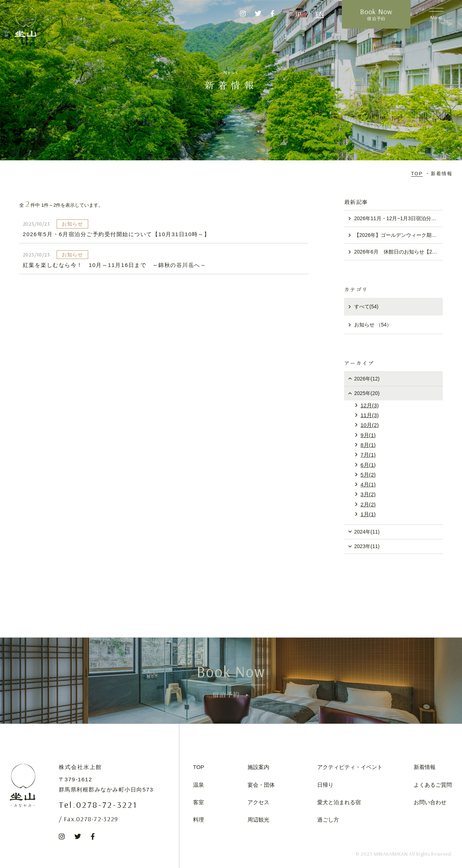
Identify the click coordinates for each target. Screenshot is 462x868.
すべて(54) (366, 307)
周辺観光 (258, 820)
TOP (199, 767)
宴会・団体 (261, 785)
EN (320, 14)
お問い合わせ (430, 802)
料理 (199, 820)
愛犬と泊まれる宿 (339, 802)
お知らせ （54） (373, 325)
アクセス (258, 802)
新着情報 (425, 767)
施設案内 (258, 767)
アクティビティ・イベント (350, 767)
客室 (199, 802)
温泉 (199, 785)
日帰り (325, 785)
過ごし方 (328, 820)
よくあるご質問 (433, 785)
